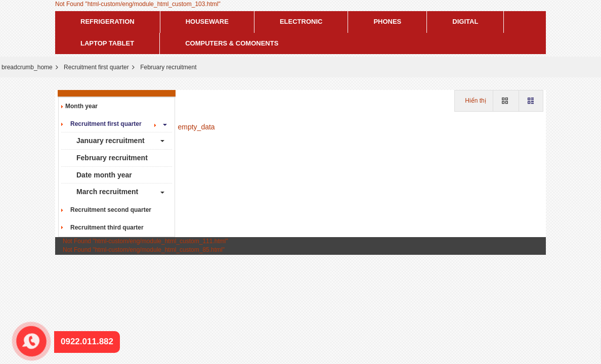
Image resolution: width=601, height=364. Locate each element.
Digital (465, 21)
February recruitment (112, 158)
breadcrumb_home (27, 67)
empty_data (197, 127)
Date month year (104, 175)
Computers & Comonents (232, 43)
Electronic (301, 21)
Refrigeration (108, 21)
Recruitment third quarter (104, 227)
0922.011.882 (26, 329)
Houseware (207, 21)
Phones (387, 21)
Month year (81, 106)
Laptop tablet (107, 43)
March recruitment (107, 192)
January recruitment (111, 141)
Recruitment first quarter (96, 67)
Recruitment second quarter (108, 210)
